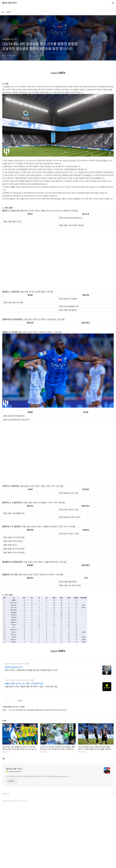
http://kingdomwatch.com (15, 695)
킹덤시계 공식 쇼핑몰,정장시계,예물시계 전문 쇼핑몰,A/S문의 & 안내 (31, 702)
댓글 (4, 790)
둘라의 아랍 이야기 (10, 3)
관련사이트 (6, 825)
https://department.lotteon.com (17, 712)
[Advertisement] (58, 674)
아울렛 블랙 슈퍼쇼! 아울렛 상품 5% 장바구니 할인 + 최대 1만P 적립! (31, 718)
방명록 (8, 12)
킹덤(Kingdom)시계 (14, 699)
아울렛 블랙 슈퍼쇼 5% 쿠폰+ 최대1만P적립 (24, 715)
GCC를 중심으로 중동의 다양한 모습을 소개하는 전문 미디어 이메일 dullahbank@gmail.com (38, 808)
